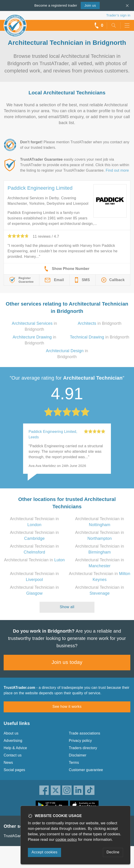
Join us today (67, 662)
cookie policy (66, 840)
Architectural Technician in (34, 560)
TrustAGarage (15, 836)
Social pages (14, 770)
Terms (74, 763)
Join (90, 5)
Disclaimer (78, 755)
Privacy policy (80, 741)
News (8, 763)
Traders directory (83, 748)
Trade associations (84, 733)
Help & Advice (15, 748)
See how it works (67, 707)
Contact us (13, 755)
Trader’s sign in (118, 15)
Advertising (13, 741)
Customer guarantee (86, 770)
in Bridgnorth (100, 323)
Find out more (117, 170)
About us (11, 733)
